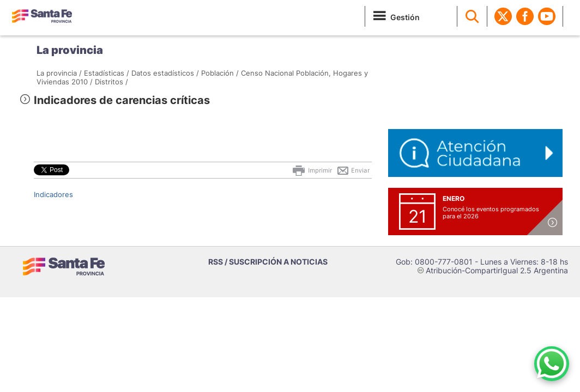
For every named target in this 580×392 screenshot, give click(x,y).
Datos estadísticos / (165, 73)
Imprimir (312, 170)
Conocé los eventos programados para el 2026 (491, 213)
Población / (220, 73)
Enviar (353, 170)
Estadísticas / (107, 73)
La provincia (70, 50)
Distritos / (111, 82)
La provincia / (59, 73)
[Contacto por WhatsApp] (552, 364)
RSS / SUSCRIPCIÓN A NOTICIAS (268, 262)
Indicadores (53, 194)
